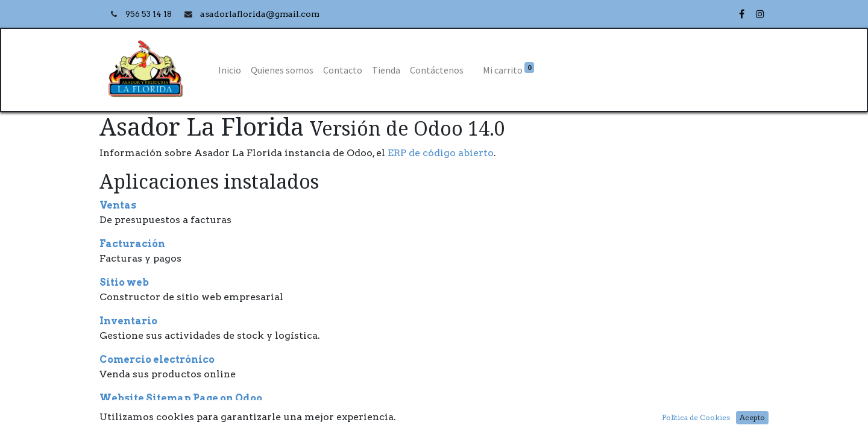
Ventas (118, 205)
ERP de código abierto (441, 153)
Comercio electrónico (157, 360)
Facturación (132, 244)
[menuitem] (230, 70)
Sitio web (124, 282)
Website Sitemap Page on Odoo (181, 398)
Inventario (128, 321)
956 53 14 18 (149, 14)
